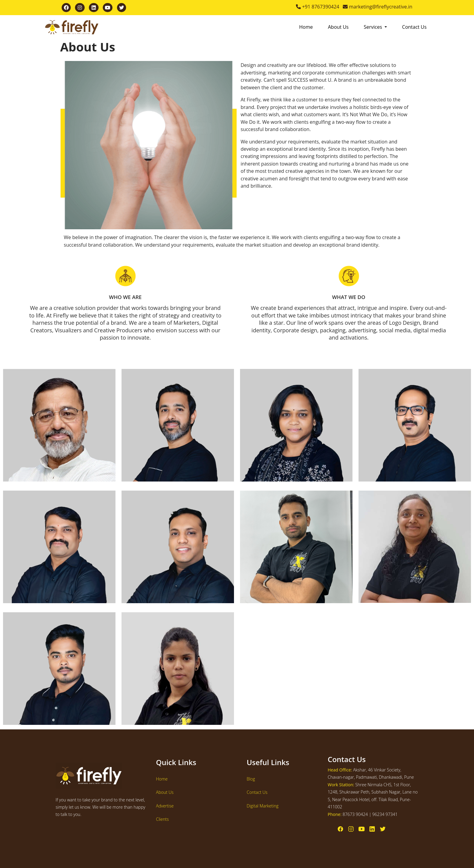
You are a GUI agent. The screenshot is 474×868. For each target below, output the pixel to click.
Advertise (165, 806)
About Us (338, 27)
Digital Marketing (263, 806)
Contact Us (414, 27)
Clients (162, 819)
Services (373, 27)
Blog (251, 779)
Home (306, 27)
